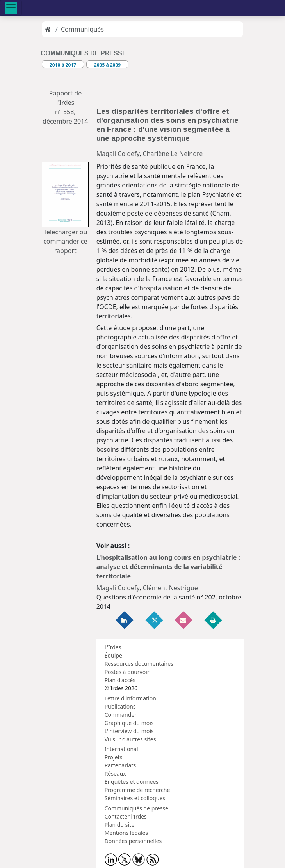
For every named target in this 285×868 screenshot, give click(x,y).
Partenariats (120, 765)
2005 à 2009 (107, 65)
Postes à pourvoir (127, 672)
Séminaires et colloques (135, 798)
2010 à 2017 (63, 65)
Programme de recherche (137, 790)
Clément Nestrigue (170, 588)
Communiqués (82, 29)
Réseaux (115, 773)
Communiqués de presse (136, 808)
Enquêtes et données (132, 782)
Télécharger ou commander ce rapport (65, 241)
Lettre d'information (130, 698)
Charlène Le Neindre (173, 154)
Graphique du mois (129, 723)
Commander (121, 715)
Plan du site (119, 825)
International (121, 749)
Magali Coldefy (118, 154)
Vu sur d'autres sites (130, 739)
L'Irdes (113, 647)
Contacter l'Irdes (126, 816)
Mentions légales (126, 833)
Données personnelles (133, 841)
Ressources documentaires (139, 664)
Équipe (113, 655)
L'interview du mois (129, 731)
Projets (114, 757)
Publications (120, 706)
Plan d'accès (120, 680)
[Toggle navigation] (11, 8)
